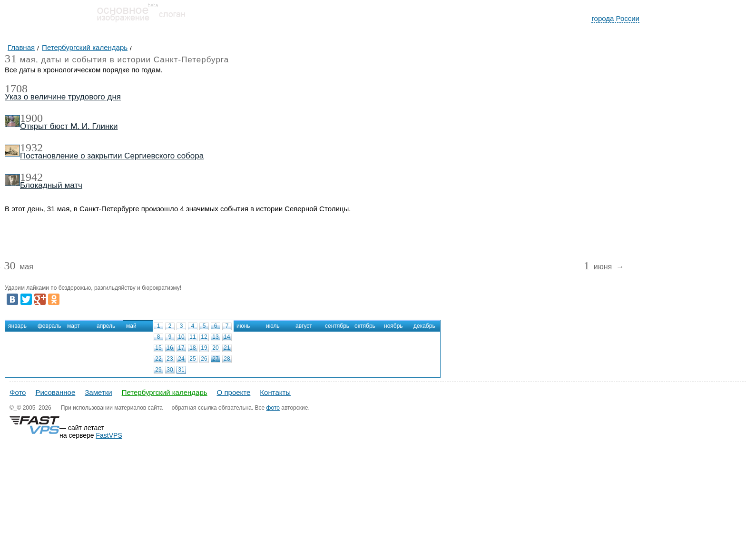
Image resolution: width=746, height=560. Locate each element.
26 (204, 359)
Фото (18, 392)
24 (181, 359)
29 (158, 370)
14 (227, 337)
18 (192, 348)
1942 (31, 177)
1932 (31, 147)
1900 (31, 118)
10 (181, 337)
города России (615, 18)
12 (204, 337)
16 (170, 348)
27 (215, 359)
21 (227, 348)
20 (215, 348)
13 (215, 337)
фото (273, 408)
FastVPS (109, 435)
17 (181, 348)
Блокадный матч (51, 185)
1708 (16, 88)
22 (158, 359)
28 (227, 359)
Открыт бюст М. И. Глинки (69, 126)
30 (170, 370)
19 (204, 348)
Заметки (98, 392)
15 (158, 348)
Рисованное (55, 392)
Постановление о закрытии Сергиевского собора (112, 156)
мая (18, 267)
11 (192, 337)
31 (181, 370)
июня (599, 267)
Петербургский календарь (165, 392)
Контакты (275, 392)
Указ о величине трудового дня (63, 97)
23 (170, 359)
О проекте (234, 392)
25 (192, 359)
